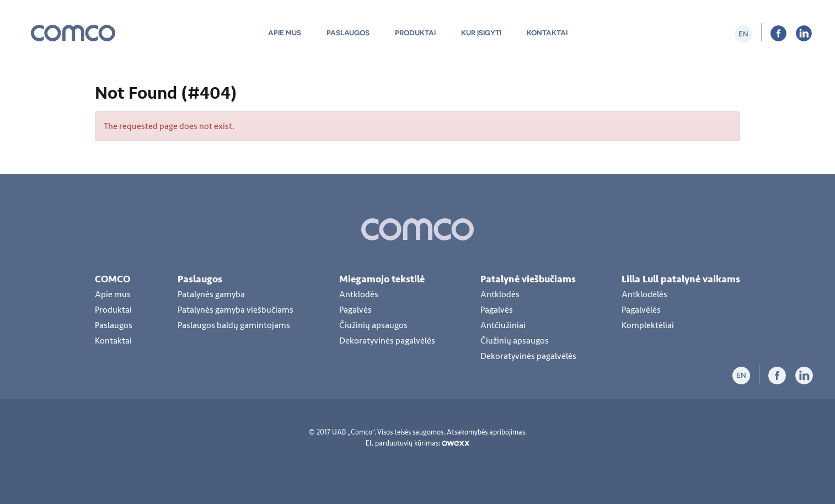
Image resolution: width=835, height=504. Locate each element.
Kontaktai (547, 33)
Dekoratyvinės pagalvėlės (387, 341)
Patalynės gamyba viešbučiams (235, 310)
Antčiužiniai (503, 325)
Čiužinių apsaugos (373, 325)
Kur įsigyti (481, 33)
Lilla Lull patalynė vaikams (681, 279)
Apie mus (285, 33)
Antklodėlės (644, 294)
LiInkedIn (804, 33)
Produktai (415, 33)
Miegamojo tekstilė (382, 279)
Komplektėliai (648, 325)
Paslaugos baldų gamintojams (234, 325)
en (743, 34)
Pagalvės (355, 310)
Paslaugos (348, 33)
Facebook (778, 33)
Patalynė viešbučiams (528, 279)
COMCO (113, 279)
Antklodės (359, 294)
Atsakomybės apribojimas (486, 432)
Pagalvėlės (641, 310)
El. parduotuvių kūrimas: (417, 443)
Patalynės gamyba (211, 294)
